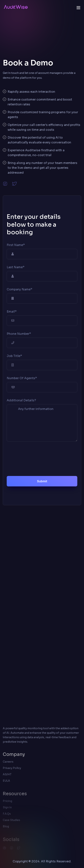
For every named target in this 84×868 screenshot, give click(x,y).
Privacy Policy (12, 770)
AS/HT (7, 777)
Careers (8, 764)
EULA (6, 783)
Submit (42, 481)
